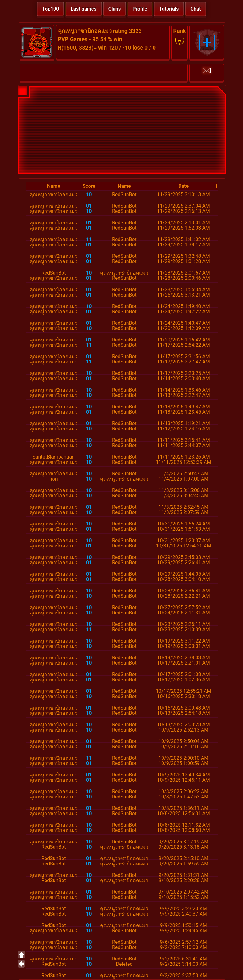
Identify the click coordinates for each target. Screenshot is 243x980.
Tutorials (169, 9)
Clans (115, 9)
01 (89, 206)
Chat (195, 9)
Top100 (50, 9)
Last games (83, 9)
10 (89, 194)
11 (89, 239)
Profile (140, 9)
